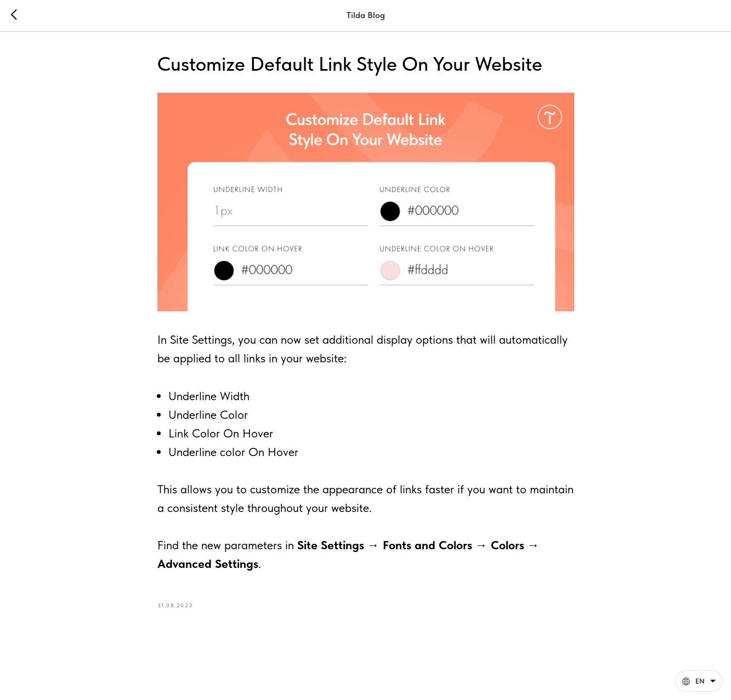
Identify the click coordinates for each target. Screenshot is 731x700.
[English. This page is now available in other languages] (699, 681)
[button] (699, 681)
